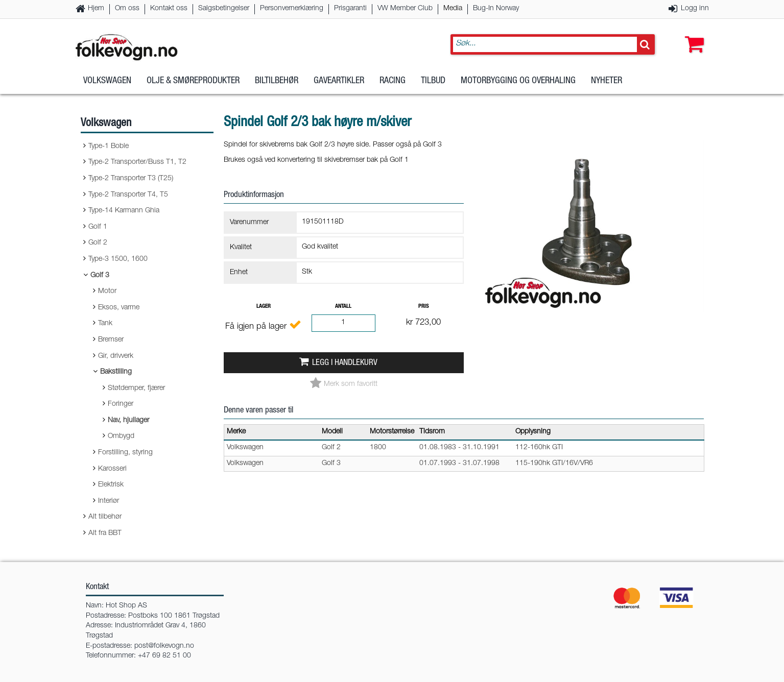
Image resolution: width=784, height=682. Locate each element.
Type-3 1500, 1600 (118, 259)
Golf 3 (100, 276)
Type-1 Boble (109, 147)
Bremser (111, 340)
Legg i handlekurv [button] (345, 363)
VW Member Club (405, 9)
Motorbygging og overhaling (518, 81)
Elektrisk (111, 485)
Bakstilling (116, 372)
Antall (343, 307)
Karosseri (112, 469)
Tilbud (433, 81)
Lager (264, 307)
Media (453, 9)
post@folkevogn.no (164, 646)
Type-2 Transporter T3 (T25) (131, 179)
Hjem (96, 9)
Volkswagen (107, 81)
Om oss (127, 9)
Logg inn (695, 9)
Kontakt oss (169, 9)
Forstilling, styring (125, 453)
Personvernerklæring (292, 9)
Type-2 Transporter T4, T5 (128, 195)
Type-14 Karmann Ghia (124, 211)
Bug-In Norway (496, 9)
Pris (424, 307)
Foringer (121, 404)
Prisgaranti (350, 9)
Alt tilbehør (105, 517)
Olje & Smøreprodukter (193, 81)
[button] (692, 34)
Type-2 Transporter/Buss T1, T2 (137, 162)
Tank (105, 324)
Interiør (109, 501)
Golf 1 (98, 227)
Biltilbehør (277, 81)
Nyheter (607, 81)
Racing (393, 81)
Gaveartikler (339, 81)
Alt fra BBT (105, 533)
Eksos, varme (119, 308)
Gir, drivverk (116, 356)
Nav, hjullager (128, 421)
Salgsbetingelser (224, 9)
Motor (107, 291)
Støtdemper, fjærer (136, 388)
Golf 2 (98, 243)
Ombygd (121, 436)
